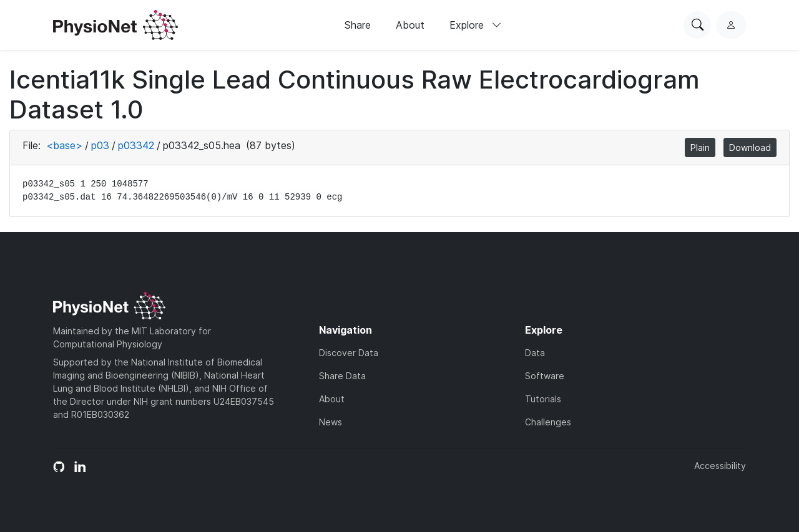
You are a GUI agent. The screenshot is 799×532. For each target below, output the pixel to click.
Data (535, 353)
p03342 (136, 145)
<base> (64, 145)
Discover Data (349, 353)
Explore (476, 25)
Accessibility (720, 466)
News (331, 422)
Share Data (342, 376)
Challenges (548, 422)
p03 (100, 145)
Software (545, 376)
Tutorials (543, 399)
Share (358, 25)
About (410, 25)
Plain (700, 148)
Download (750, 148)
